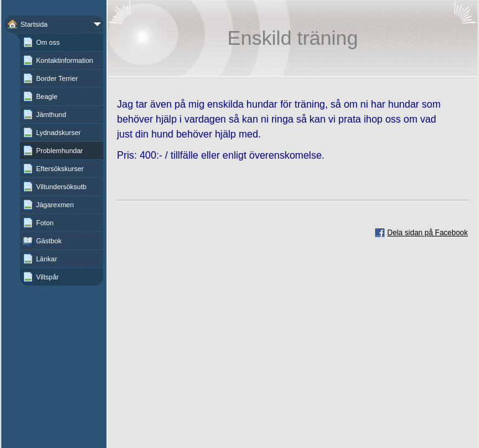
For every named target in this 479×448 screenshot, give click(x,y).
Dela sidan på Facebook (428, 233)
